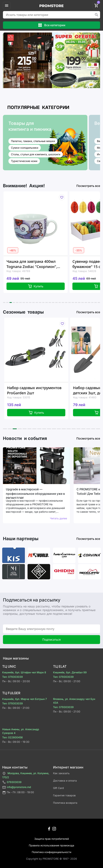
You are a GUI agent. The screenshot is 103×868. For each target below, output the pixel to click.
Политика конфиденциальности (51, 852)
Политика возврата (65, 803)
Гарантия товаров (64, 795)
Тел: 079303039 (12, 677)
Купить (40, 286)
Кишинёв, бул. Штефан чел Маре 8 (24, 672)
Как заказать (61, 773)
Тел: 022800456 (12, 737)
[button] (4, 303)
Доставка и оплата (65, 781)
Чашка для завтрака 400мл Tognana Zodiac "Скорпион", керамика (36, 264)
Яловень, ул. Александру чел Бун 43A (74, 701)
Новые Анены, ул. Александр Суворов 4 (21, 731)
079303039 (12, 782)
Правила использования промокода (51, 845)
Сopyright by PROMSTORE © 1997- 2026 (51, 859)
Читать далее (58, 518)
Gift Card (58, 788)
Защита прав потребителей (52, 839)
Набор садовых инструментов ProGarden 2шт (40, 390)
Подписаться (51, 640)
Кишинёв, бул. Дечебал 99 (70, 672)
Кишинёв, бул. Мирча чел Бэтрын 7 (25, 699)
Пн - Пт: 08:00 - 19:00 (18, 793)
